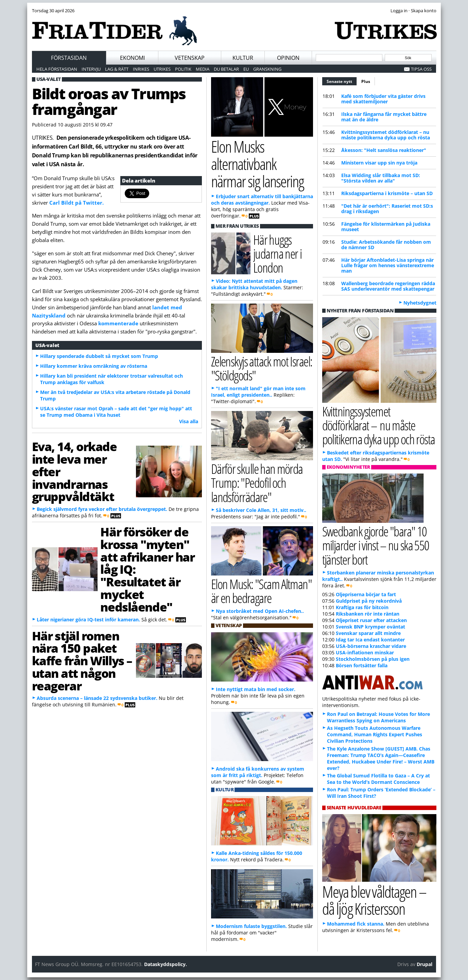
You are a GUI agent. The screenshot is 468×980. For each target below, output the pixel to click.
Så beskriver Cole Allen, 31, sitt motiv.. (261, 510)
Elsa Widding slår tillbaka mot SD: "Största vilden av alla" (381, 178)
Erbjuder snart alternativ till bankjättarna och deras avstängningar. (262, 200)
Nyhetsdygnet (420, 303)
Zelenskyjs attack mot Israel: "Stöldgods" (262, 368)
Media (203, 69)
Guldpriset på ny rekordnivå (369, 601)
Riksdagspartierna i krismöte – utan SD (387, 193)
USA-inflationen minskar (365, 652)
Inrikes (141, 69)
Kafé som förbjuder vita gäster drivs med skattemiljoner (383, 99)
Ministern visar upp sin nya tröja (379, 163)
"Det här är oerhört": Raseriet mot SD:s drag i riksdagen (387, 209)
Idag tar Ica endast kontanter (370, 640)
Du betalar (226, 69)
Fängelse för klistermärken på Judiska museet (386, 227)
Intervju (91, 69)
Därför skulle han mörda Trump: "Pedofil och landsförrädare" (257, 483)
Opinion (288, 58)
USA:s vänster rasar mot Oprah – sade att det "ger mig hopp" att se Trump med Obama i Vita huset (116, 412)
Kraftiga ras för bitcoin (362, 607)
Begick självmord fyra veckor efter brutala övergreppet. (102, 509)
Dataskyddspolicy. (166, 964)
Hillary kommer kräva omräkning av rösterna (94, 366)
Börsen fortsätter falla (362, 665)
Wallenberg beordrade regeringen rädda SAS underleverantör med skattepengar (388, 286)
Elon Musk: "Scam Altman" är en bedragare (262, 591)
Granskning (267, 69)
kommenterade (118, 323)
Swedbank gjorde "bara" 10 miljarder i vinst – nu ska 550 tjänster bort (376, 545)
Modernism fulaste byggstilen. (251, 926)
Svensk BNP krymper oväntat (370, 627)
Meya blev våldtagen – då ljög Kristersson (374, 900)
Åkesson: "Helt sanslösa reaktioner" (384, 150)
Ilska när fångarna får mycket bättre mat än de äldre (384, 117)
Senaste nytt (342, 81)
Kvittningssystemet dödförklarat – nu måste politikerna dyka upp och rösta (386, 135)
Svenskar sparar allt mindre (368, 633)
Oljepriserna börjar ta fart (366, 594)
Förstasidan (69, 58)
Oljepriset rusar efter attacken (371, 620)
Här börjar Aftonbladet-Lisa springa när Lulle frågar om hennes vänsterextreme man (388, 265)
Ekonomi (132, 58)
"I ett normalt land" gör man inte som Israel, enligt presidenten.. (258, 392)
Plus (366, 81)
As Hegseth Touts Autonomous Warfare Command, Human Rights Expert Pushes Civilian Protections (375, 734)
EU (246, 69)
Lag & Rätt (117, 69)
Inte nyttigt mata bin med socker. (256, 689)
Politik (183, 69)
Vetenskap (190, 58)
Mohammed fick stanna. (356, 924)
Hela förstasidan (57, 69)
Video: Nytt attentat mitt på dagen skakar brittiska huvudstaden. (254, 284)
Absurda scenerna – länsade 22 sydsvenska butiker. (97, 698)
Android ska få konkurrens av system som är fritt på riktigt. (258, 772)
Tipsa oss (421, 69)
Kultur (243, 58)
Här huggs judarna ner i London (277, 253)
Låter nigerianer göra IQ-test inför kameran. (88, 620)
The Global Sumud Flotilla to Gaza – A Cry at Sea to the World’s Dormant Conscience (378, 779)
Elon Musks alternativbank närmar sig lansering (257, 164)
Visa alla (189, 421)
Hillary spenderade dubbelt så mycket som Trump (99, 356)
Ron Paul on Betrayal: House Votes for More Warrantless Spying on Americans (378, 717)
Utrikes (162, 69)
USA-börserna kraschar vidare (371, 646)
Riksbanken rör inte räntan (368, 614)
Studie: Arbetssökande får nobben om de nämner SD (386, 245)
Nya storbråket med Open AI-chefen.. (260, 611)
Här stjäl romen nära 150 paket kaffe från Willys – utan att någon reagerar (82, 661)
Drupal (424, 964)
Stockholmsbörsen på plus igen (373, 659)
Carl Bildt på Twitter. (76, 203)
